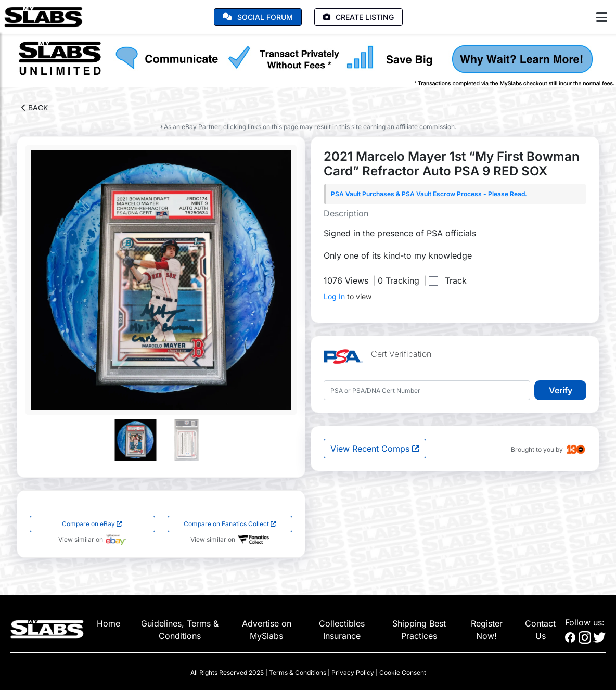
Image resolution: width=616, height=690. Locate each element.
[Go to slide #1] (136, 440)
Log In (334, 296)
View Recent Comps (375, 449)
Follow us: (585, 622)
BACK (35, 107)
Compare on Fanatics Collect (230, 524)
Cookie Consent (403, 673)
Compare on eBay (92, 524)
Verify (561, 390)
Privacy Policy (353, 673)
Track (456, 280)
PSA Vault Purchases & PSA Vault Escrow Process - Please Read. (429, 194)
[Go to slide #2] (187, 440)
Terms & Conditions (298, 673)
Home (108, 623)
